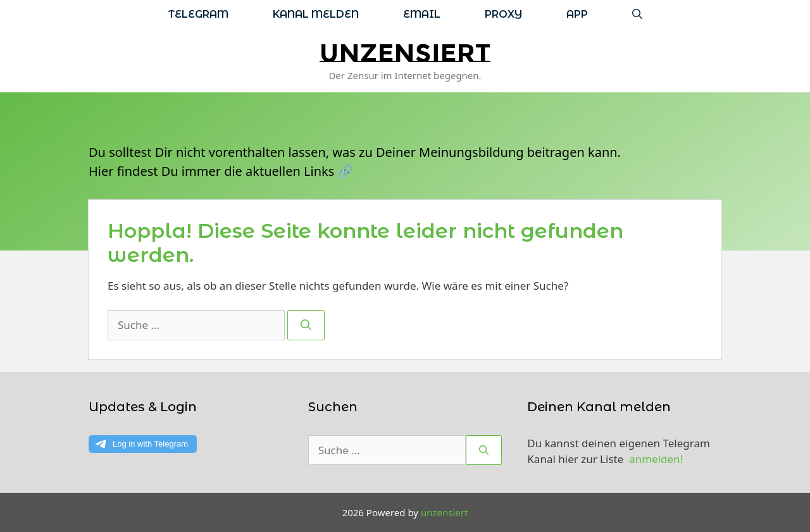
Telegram (198, 14)
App (577, 14)
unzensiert (405, 53)
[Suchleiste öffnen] (637, 14)
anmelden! (656, 459)
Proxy (503, 14)
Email (422, 14)
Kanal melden (316, 14)
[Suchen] (306, 325)
